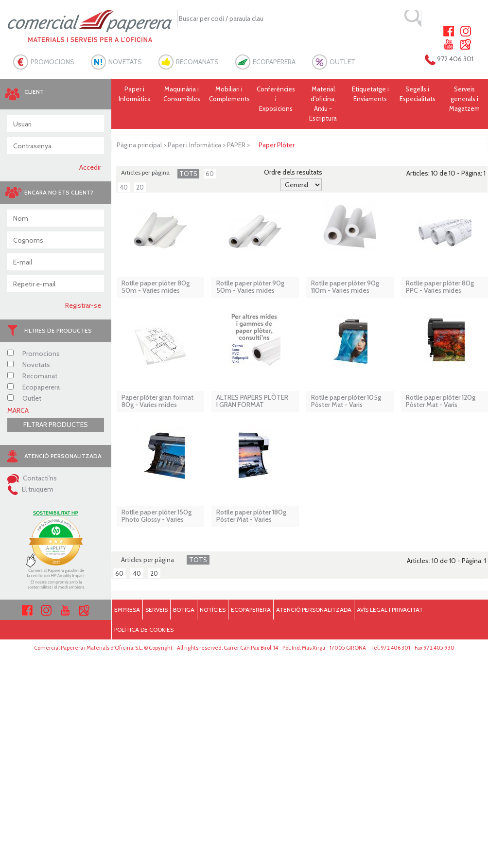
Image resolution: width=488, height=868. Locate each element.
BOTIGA (184, 610)
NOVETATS (125, 62)
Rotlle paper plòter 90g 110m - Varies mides (345, 287)
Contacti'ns (32, 478)
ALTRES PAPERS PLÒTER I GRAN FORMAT (252, 401)
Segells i (417, 94)
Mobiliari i (229, 94)
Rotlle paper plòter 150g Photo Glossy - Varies (157, 516)
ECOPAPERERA (274, 62)
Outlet (24, 398)
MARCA (18, 410)
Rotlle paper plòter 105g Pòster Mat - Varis (346, 401)
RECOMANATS (197, 62)
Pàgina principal (139, 145)
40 (124, 187)
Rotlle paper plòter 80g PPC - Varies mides (440, 287)
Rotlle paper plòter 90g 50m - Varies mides (250, 287)
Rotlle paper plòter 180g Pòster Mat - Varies (251, 516)
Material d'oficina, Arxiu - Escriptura (323, 104)
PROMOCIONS (52, 62)
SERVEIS (157, 610)
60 (210, 174)
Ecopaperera (34, 387)
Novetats (29, 365)
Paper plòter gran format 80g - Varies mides (157, 401)
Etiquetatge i (370, 94)
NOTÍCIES (213, 610)
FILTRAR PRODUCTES (56, 425)
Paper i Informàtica (194, 145)
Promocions (34, 354)
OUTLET (342, 62)
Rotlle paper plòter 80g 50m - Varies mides (156, 287)
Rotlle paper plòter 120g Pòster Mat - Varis (441, 401)
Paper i (135, 94)
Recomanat (32, 376)
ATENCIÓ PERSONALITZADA (314, 610)
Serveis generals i (464, 99)
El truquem (30, 489)
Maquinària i (182, 94)
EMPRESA (127, 610)
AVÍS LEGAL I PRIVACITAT (390, 610)
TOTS (188, 174)
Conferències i (276, 99)
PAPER (236, 145)
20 (140, 187)
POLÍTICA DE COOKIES (144, 629)
